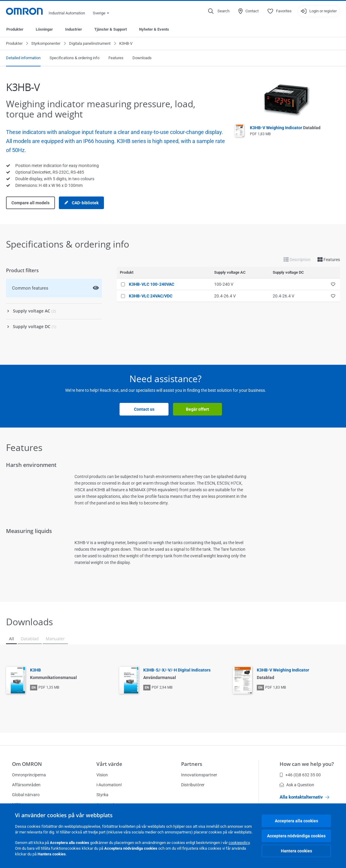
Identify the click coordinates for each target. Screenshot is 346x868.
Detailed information (23, 58)
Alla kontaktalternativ (304, 797)
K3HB (35, 670)
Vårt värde (109, 764)
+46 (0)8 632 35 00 (300, 775)
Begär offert (197, 409)
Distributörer (193, 785)
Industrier (74, 29)
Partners (192, 764)
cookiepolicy (239, 843)
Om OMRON (27, 764)
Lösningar (44, 29)
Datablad (30, 639)
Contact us (144, 409)
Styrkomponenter (46, 43)
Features (116, 58)
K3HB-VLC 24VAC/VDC (151, 296)
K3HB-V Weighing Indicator (285, 128)
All (11, 639)
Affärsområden (26, 785)
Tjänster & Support (111, 29)
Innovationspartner (199, 775)
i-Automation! (109, 785)
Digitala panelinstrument (90, 43)
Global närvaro (26, 795)
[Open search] (219, 11)
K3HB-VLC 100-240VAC (152, 284)
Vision (102, 775)
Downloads (142, 58)
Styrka (102, 795)
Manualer (55, 639)
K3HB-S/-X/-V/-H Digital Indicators (177, 670)
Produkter (15, 29)
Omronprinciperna (29, 775)
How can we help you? (307, 764)
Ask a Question (297, 785)
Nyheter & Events (154, 29)
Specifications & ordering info (74, 58)
